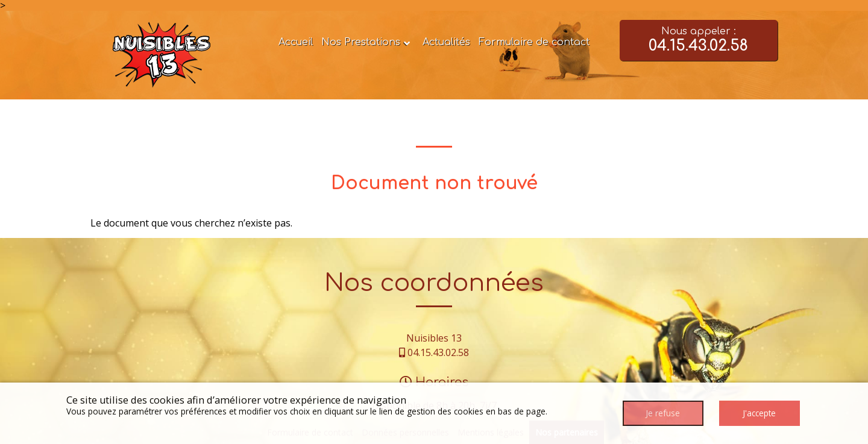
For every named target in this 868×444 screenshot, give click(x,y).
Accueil (296, 42)
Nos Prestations (361, 42)
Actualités (446, 42)
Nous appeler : (699, 40)
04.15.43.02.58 (438, 352)
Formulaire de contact (534, 42)
